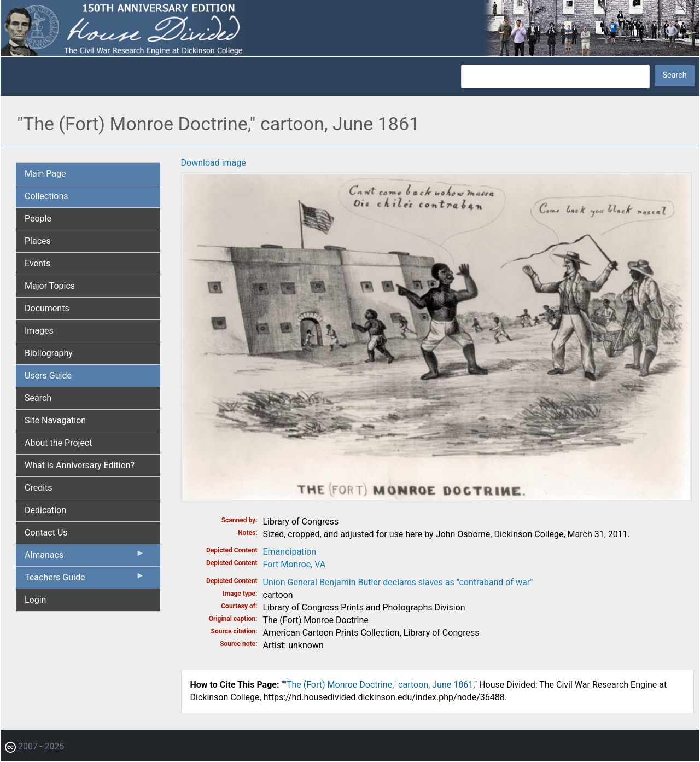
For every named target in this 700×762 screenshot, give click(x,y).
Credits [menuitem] (39, 488)
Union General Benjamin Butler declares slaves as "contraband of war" (398, 582)
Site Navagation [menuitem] (55, 420)
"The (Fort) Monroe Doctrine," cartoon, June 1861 (378, 685)
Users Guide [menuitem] (48, 376)
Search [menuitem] (38, 398)
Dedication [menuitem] (45, 510)
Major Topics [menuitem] (50, 286)
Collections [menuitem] (46, 196)
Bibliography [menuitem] (49, 353)
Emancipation (290, 552)
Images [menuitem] (39, 331)
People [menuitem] (38, 219)
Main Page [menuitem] (45, 174)
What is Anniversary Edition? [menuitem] (80, 465)
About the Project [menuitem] (58, 443)
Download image (214, 163)
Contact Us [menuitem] (46, 533)
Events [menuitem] (37, 263)
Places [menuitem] (38, 241)
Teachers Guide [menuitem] (85, 580)
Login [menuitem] (35, 600)
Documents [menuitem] (47, 308)
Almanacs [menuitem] (85, 557)
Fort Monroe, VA (294, 564)
